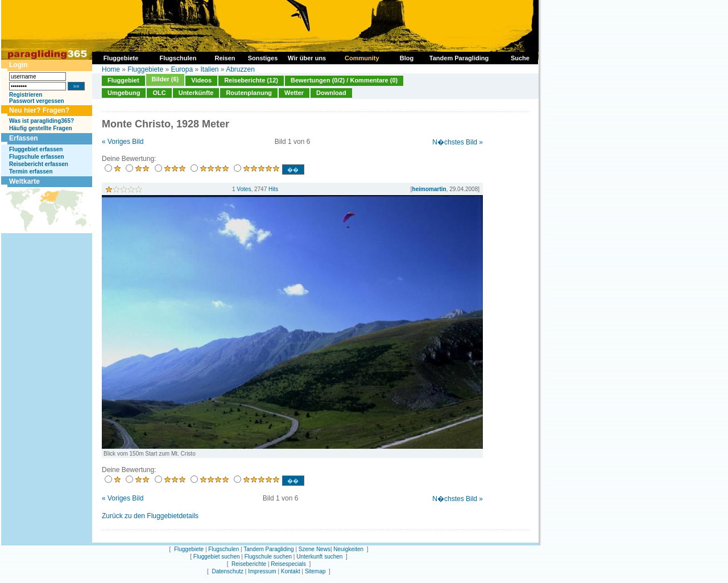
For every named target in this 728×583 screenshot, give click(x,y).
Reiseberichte (249, 564)
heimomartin (429, 189)
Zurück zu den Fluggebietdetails (150, 516)
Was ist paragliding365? (42, 121)
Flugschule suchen (268, 557)
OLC (159, 93)
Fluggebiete (145, 69)
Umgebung (124, 93)
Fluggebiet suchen (217, 557)
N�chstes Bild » (458, 142)
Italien (209, 69)
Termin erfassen (31, 171)
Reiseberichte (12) (251, 80)
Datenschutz (227, 571)
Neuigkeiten (348, 549)
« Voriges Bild (123, 142)
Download (331, 93)
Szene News (315, 549)
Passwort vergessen (37, 101)
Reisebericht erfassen (39, 164)
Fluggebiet (123, 80)
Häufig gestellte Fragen (41, 128)
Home (111, 69)
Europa (182, 69)
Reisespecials (288, 564)
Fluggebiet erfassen (36, 149)
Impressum (262, 571)
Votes (244, 189)
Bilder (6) (166, 79)
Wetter (294, 93)
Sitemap (315, 571)
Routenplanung (249, 93)
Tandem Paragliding (268, 549)
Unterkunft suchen (319, 557)
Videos (201, 80)
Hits (273, 189)
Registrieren (26, 95)
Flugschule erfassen (37, 157)
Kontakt (291, 571)
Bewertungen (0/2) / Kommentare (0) (344, 80)
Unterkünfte (196, 93)
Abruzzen (240, 69)
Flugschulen (224, 549)
